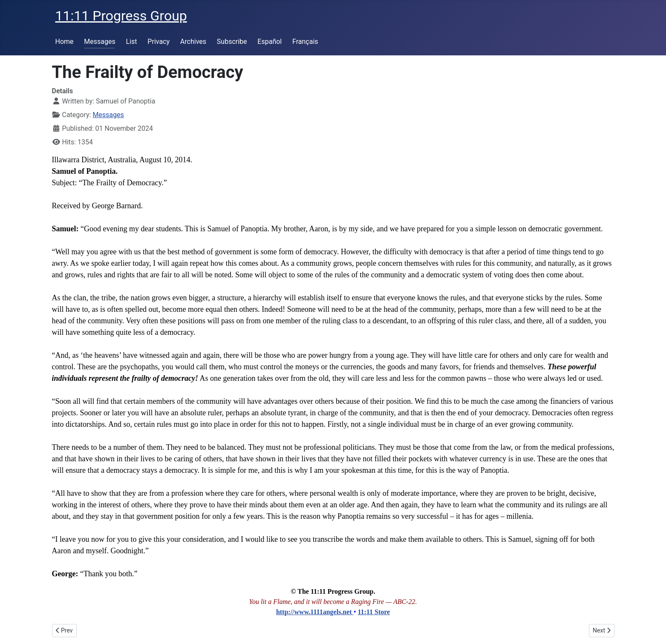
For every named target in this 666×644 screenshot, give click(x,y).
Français (305, 42)
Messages (99, 42)
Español (270, 42)
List (132, 42)
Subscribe (232, 42)
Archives (193, 42)
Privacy (159, 42)
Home (65, 42)
